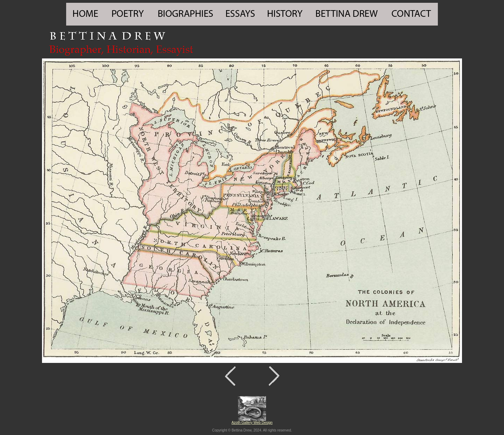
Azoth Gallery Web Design (252, 423)
